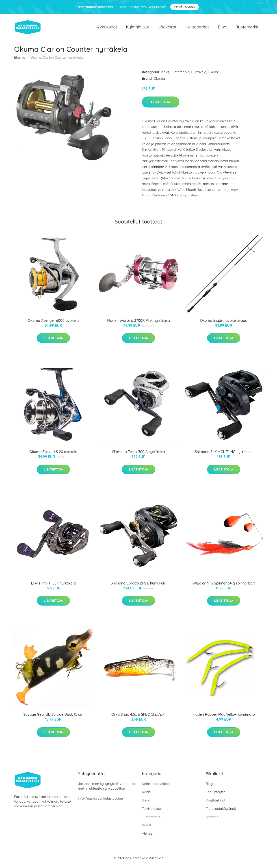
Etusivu (20, 60)
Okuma (214, 74)
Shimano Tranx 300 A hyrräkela (138, 454)
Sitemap (212, 819)
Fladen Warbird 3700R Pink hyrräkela (138, 323)
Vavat (146, 827)
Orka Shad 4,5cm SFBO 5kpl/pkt (138, 717)
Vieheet (148, 836)
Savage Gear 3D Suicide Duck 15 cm (53, 717)
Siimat (147, 802)
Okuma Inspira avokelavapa (224, 323)
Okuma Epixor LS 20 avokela (53, 454)
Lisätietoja (161, 104)
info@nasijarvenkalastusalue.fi (102, 801)
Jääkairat (167, 28)
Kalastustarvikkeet (156, 786)
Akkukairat (107, 28)
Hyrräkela (199, 74)
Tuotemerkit (247, 28)
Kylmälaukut (138, 28)
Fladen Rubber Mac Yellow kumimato (224, 717)
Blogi (223, 28)
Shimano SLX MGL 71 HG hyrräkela (224, 454)
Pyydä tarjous (185, 7)
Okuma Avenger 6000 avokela (53, 323)
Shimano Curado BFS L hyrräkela (138, 585)
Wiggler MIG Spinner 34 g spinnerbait (224, 585)
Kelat (165, 74)
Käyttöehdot (215, 802)
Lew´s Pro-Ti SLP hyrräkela (53, 585)
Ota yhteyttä (216, 794)
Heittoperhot (197, 28)
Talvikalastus (152, 811)
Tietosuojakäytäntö (221, 811)
